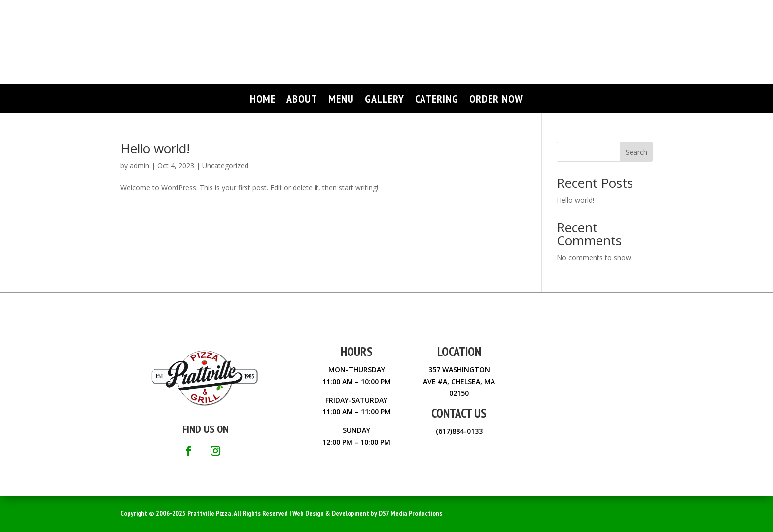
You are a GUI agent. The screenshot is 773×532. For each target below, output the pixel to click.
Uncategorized (225, 165)
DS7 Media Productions (410, 513)
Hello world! (155, 148)
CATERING (437, 100)
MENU (341, 100)
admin (140, 165)
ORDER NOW (496, 100)
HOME (263, 100)
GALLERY (385, 100)
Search (636, 152)
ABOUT (302, 100)
